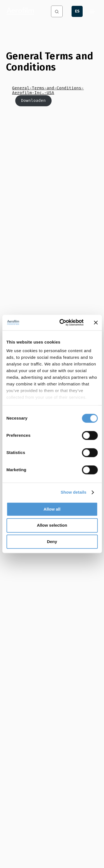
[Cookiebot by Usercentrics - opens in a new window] (62, 322)
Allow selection (52, 525)
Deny (52, 542)
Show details (74, 492)
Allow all (52, 509)
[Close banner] (96, 322)
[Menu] (92, 11)
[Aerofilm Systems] (23, 11)
